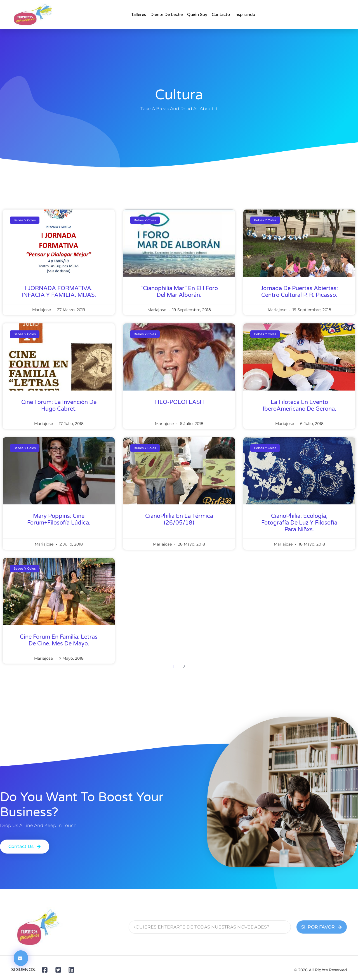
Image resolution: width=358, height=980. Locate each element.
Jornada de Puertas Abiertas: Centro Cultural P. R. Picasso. (299, 292)
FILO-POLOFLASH (179, 402)
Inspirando (245, 15)
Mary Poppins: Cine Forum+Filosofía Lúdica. (59, 520)
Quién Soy (197, 15)
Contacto (221, 15)
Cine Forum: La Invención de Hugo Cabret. (59, 406)
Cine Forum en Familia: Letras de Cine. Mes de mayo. (59, 640)
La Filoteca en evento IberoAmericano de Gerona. (299, 406)
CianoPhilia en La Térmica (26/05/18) (179, 520)
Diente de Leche (167, 15)
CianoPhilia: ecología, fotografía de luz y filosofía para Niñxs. (299, 523)
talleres (139, 15)
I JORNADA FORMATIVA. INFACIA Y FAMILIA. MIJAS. (59, 292)
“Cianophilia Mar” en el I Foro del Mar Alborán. (179, 292)
